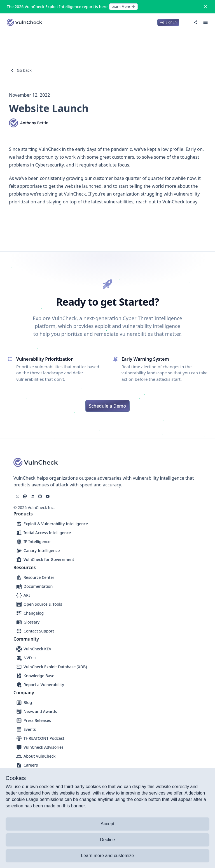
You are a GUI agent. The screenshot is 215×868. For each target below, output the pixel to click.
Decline (107, 840)
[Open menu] (205, 22)
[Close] (205, 7)
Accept (108, 824)
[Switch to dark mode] (185, 22)
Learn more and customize (107, 856)
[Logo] (25, 22)
